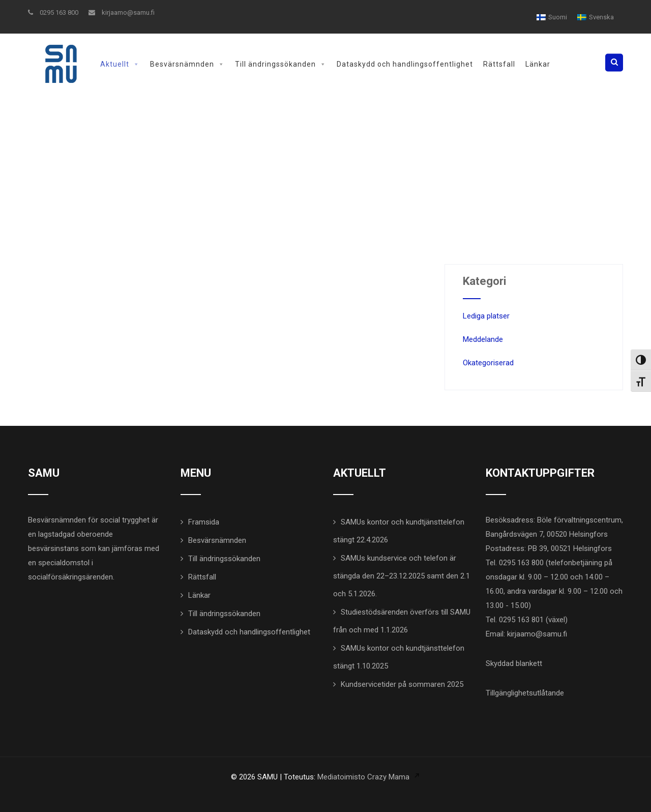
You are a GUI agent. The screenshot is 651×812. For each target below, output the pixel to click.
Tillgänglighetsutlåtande (525, 693)
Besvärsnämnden (187, 64)
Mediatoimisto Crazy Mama (363, 777)
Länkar (538, 64)
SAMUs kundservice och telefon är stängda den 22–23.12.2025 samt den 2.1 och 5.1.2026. (402, 576)
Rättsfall (499, 64)
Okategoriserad (488, 363)
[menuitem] (552, 17)
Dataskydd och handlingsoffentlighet (405, 64)
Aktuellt (120, 64)
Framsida (204, 522)
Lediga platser (486, 316)
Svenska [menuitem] (601, 17)
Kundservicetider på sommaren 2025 (402, 684)
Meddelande (483, 339)
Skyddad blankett (514, 663)
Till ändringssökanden (281, 64)
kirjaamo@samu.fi (122, 12)
